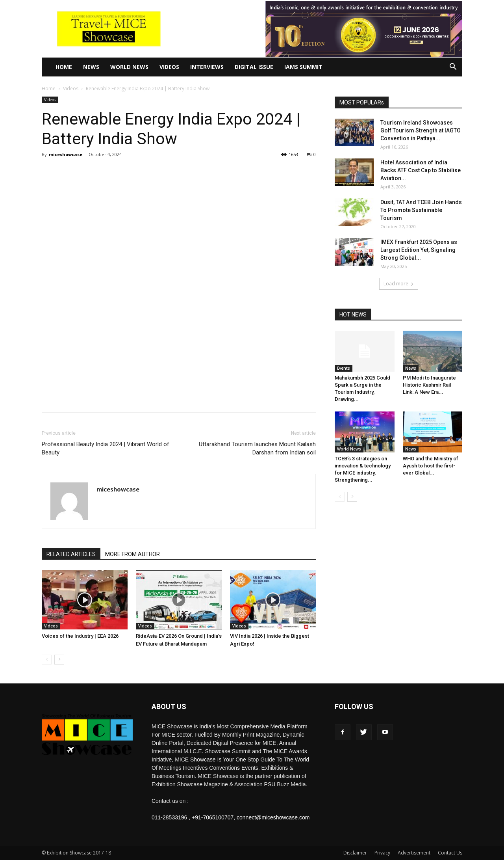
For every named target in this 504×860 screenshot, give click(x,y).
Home (64, 67)
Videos (169, 67)
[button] (453, 68)
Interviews (207, 67)
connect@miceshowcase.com (273, 817)
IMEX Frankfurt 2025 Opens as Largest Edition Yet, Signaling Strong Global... (419, 250)
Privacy (382, 853)
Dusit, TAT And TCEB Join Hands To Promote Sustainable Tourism (421, 210)
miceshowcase (66, 154)
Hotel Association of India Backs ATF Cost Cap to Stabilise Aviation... (421, 170)
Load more (399, 284)
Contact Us (450, 853)
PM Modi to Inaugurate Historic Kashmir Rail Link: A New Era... (429, 385)
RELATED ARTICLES (71, 554)
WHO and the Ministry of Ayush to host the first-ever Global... (431, 466)
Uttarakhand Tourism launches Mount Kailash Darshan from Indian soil (257, 448)
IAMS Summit (303, 67)
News (91, 67)
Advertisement (414, 853)
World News (129, 67)
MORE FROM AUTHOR (132, 554)
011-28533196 (169, 817)
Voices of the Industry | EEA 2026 (80, 636)
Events (344, 368)
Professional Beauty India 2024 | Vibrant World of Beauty (106, 448)
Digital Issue (254, 67)
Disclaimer (355, 853)
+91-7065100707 (213, 817)
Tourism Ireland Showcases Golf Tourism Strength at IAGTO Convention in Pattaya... (421, 130)
